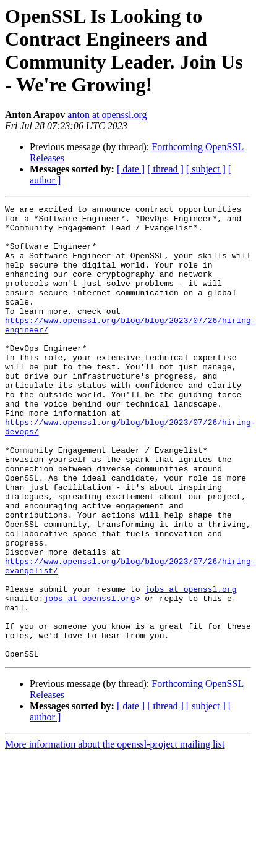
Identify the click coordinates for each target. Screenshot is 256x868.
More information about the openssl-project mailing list (115, 835)
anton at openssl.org (107, 115)
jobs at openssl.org (190, 667)
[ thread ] (165, 169)
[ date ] (131, 169)
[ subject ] (206, 169)
